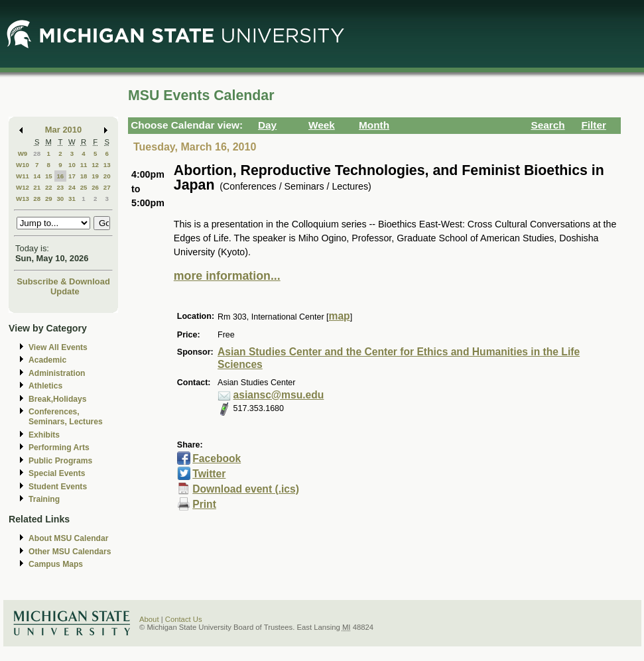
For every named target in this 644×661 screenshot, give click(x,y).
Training (44, 499)
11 (84, 165)
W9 (23, 153)
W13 (23, 199)
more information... (227, 276)
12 (95, 165)
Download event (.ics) (246, 489)
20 (107, 176)
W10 (23, 165)
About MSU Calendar (68, 538)
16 (60, 176)
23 (60, 187)
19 (95, 176)
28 (37, 153)
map (340, 316)
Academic (47, 360)
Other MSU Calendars (70, 552)
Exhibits (44, 435)
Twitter (209, 474)
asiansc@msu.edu (279, 395)
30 (60, 199)
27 (107, 187)
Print (204, 504)
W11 (23, 176)
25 (84, 187)
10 (72, 165)
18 (84, 176)
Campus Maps (56, 564)
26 (95, 187)
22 (49, 187)
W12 (23, 187)
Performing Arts (59, 448)
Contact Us (184, 619)
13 (107, 165)
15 (49, 176)
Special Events (57, 473)
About (149, 619)
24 (72, 187)
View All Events (58, 347)
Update (65, 291)
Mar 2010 (63, 130)
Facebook (217, 458)
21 (37, 187)
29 (49, 199)
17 (72, 176)
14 (37, 176)
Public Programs (60, 461)
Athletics (45, 386)
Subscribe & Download (63, 281)
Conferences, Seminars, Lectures (66, 417)
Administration (57, 373)
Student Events (58, 487)
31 (72, 199)
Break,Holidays (58, 399)
